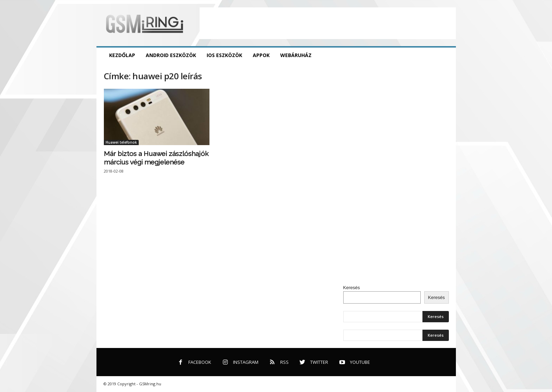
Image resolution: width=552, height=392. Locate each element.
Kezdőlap (122, 55)
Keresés (352, 288)
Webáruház (296, 55)
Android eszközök (171, 55)
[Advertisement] (328, 23)
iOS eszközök (224, 55)
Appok (261, 55)
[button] (445, 55)
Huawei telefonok (121, 142)
